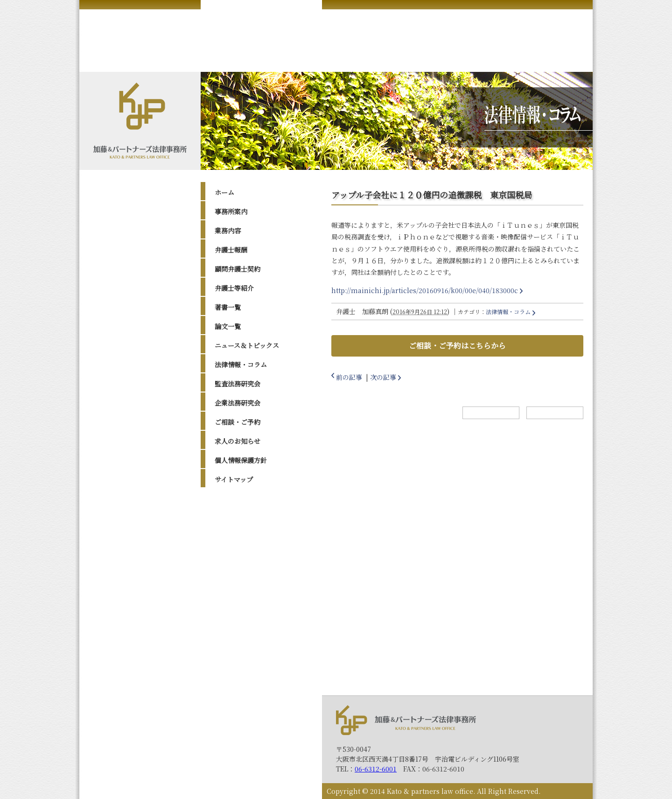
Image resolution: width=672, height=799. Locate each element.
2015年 (234, 624)
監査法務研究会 (238, 384)
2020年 (235, 577)
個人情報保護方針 (241, 460)
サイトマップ (234, 479)
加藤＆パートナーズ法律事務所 (406, 720)
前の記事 (349, 377)
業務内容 (228, 231)
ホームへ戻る (491, 413)
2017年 (234, 601)
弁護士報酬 (231, 250)
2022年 (235, 554)
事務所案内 (231, 211)
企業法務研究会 (238, 403)
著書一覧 (228, 307)
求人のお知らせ (238, 441)
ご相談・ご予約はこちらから (457, 346)
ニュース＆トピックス (247, 345)
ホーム (224, 192)
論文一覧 (228, 326)
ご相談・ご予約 (238, 422)
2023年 (235, 542)
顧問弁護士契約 (238, 269)
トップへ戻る (555, 413)
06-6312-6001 (376, 769)
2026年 (235, 507)
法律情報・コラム (241, 364)
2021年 (234, 566)
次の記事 (383, 377)
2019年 (234, 589)
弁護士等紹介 (234, 288)
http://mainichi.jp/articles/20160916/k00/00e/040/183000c (425, 290)
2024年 (235, 530)
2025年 (235, 519)
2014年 (234, 636)
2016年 (234, 613)
